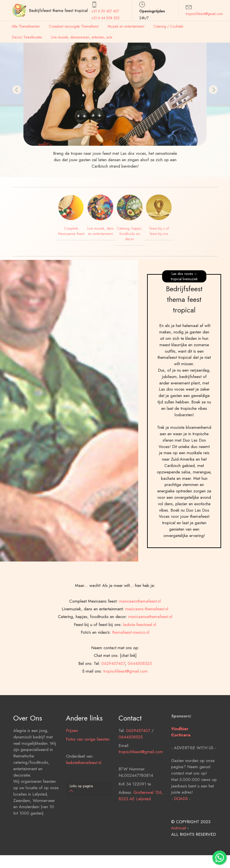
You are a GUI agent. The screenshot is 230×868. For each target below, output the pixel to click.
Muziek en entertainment (126, 26)
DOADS (181, 827)
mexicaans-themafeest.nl (147, 666)
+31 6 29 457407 (105, 11)
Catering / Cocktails (168, 26)
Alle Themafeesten (26, 26)
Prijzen (72, 759)
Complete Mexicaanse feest (71, 231)
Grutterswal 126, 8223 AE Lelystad (141, 824)
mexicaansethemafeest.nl (150, 674)
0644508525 (131, 765)
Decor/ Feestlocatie (27, 37)
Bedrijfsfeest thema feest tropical (58, 10)
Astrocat (179, 857)
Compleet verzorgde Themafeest (74, 26)
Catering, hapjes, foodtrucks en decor (130, 234)
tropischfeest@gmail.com (204, 14)
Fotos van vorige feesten (88, 768)
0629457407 (138, 759)
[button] (17, 90)
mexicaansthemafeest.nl (140, 658)
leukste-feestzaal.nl (140, 681)
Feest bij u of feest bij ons (159, 231)
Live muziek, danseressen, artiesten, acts (82, 37)
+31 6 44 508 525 (105, 18)
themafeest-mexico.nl (131, 689)
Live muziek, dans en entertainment (100, 231)
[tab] (89, 789)
